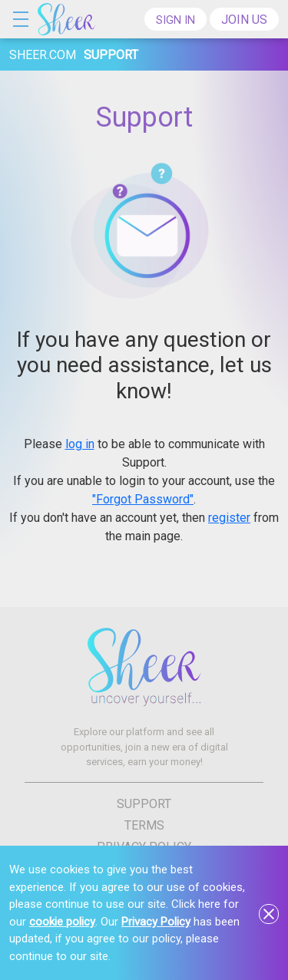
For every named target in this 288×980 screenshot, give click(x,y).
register (229, 518)
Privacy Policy (156, 922)
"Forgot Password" (143, 499)
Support (144, 803)
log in (80, 444)
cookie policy (62, 922)
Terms (144, 825)
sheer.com (43, 55)
